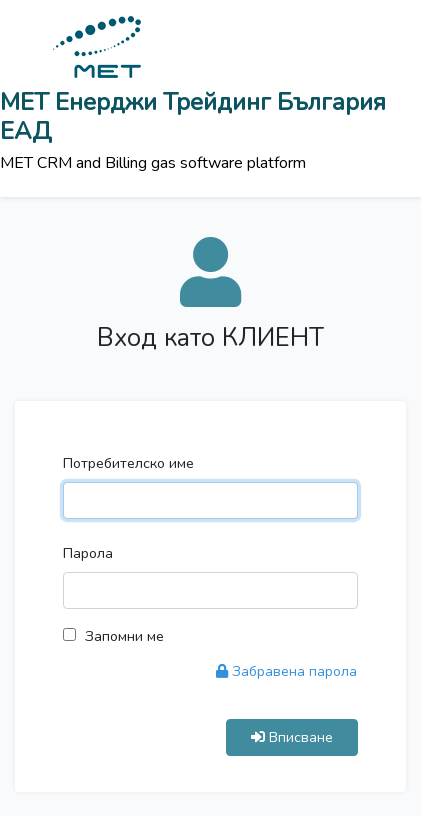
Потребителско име (128, 463)
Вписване (292, 737)
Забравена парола (286, 671)
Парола (88, 553)
